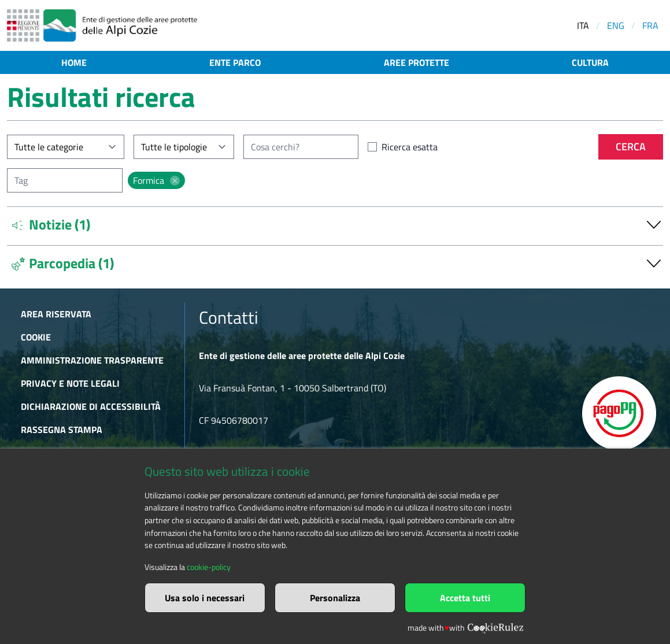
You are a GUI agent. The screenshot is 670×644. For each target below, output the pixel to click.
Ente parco (235, 62)
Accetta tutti (465, 598)
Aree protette (417, 62)
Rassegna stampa (62, 430)
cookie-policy (209, 567)
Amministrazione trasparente (92, 360)
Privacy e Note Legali (70, 383)
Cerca (631, 147)
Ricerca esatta (410, 147)
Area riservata (56, 314)
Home (74, 62)
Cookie (36, 337)
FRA (650, 25)
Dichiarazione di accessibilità (91, 406)
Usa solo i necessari (205, 598)
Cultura (590, 62)
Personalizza (335, 598)
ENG (616, 25)
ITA (583, 25)
